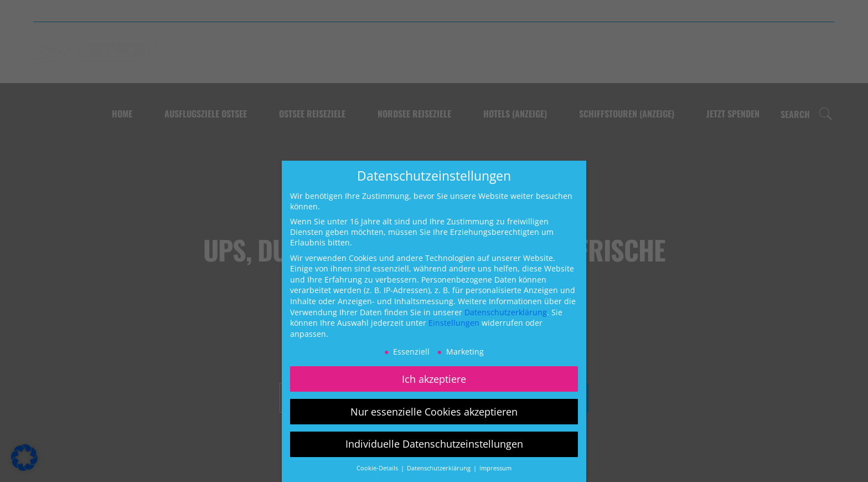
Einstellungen (454, 323)
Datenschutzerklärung (506, 312)
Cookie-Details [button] (378, 468)
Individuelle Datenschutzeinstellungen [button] (434, 444)
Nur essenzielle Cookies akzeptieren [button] (434, 412)
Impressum (495, 468)
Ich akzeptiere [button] (434, 379)
